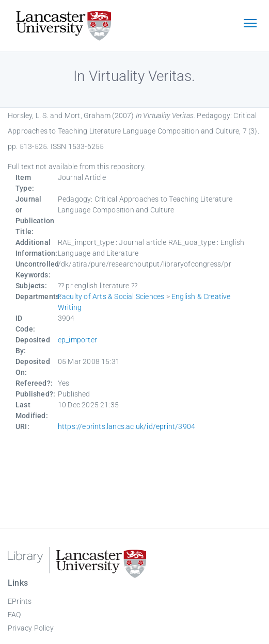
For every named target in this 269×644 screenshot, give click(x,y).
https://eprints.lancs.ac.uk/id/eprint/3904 (126, 426)
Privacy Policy (31, 628)
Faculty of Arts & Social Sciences (111, 296)
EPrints (20, 601)
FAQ (14, 615)
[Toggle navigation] (250, 24)
